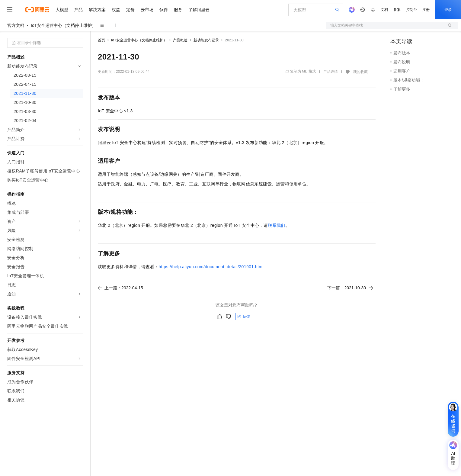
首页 (101, 40)
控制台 (411, 10)
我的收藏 (360, 72)
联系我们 (277, 225)
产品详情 (331, 72)
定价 (130, 10)
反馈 (244, 317)
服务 (178, 10)
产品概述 (180, 40)
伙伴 (164, 10)
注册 (426, 10)
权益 (116, 10)
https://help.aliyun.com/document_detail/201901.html (211, 267)
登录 (448, 10)
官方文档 (16, 25)
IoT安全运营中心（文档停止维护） (63, 25)
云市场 (147, 10)
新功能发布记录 (206, 40)
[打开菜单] (10, 10)
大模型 (62, 10)
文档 (384, 10)
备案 (397, 10)
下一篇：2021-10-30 (350, 288)
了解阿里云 (199, 10)
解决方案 (97, 10)
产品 (78, 10)
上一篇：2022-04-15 (120, 288)
